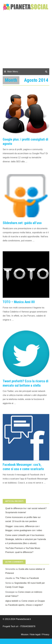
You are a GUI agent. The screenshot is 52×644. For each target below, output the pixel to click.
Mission (25, 634)
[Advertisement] (26, 41)
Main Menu (13, 72)
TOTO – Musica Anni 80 (19, 302)
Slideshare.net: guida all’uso (22, 223)
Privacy (46, 634)
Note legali (36, 634)
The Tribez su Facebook (27, 578)
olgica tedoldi (12, 601)
